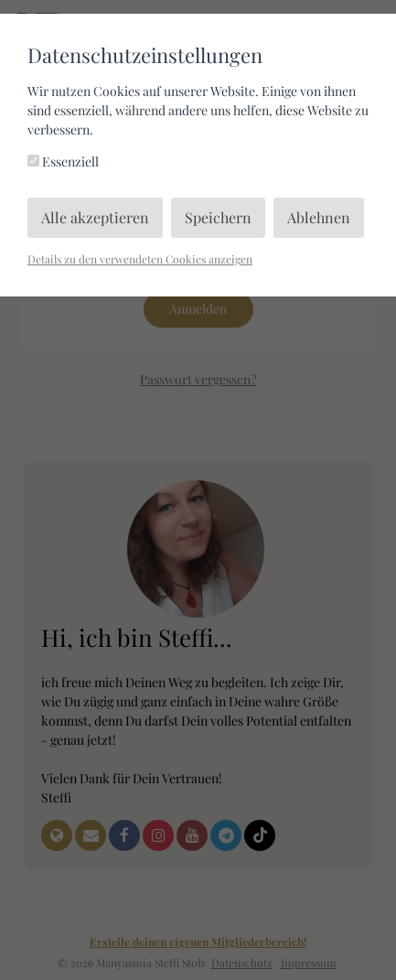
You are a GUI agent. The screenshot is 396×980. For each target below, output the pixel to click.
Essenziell (63, 162)
